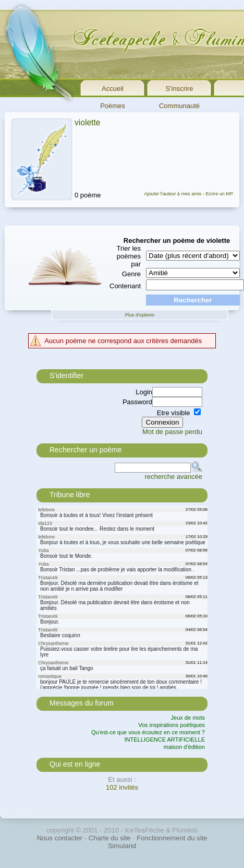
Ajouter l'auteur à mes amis (173, 194)
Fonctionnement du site (172, 838)
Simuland (122, 846)
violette (87, 122)
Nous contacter (60, 838)
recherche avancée (173, 477)
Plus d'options (140, 315)
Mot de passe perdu (172, 432)
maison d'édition (184, 747)
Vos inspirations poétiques (172, 725)
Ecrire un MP (219, 194)
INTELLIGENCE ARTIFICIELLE (165, 740)
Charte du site (110, 838)
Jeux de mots (188, 718)
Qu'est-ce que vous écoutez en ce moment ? (148, 732)
